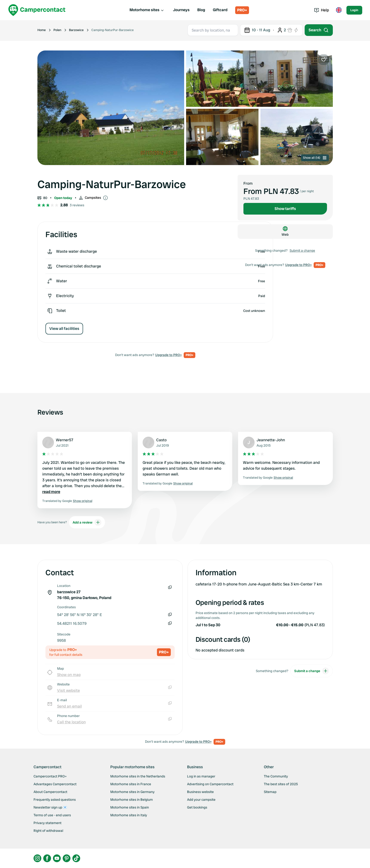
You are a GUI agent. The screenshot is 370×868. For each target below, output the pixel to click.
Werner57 (65, 440)
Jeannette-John (271, 440)
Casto (161, 440)
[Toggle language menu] (339, 10)
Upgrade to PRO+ (168, 355)
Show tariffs (285, 209)
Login (354, 10)
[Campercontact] (37, 10)
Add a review (87, 522)
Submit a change (302, 250)
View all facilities (64, 329)
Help (322, 10)
